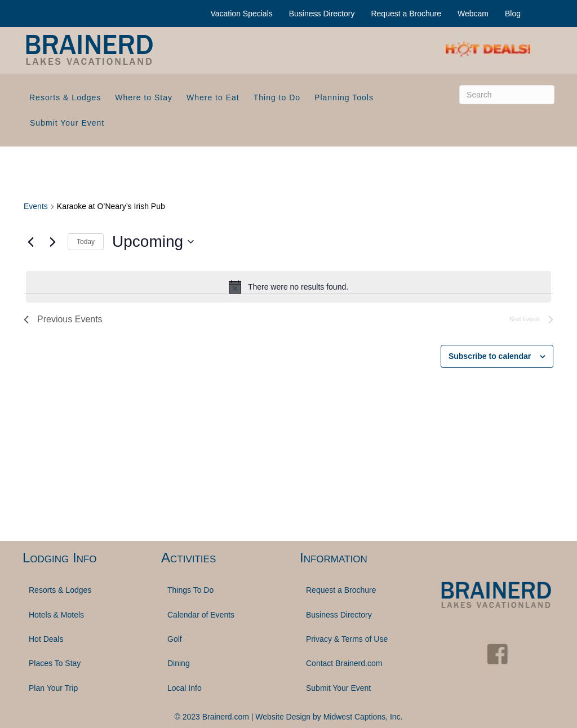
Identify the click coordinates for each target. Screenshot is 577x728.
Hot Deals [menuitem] (46, 639)
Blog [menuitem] (513, 14)
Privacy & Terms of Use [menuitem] (347, 639)
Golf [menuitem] (175, 639)
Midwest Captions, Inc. (363, 717)
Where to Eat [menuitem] (213, 97)
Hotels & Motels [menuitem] (56, 615)
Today (86, 242)
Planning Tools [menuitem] (344, 97)
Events (36, 206)
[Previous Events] (30, 242)
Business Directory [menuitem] (322, 14)
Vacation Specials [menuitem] (242, 14)
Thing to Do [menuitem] (277, 97)
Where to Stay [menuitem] (144, 97)
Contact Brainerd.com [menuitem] (344, 663)
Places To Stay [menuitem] (55, 663)
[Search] (507, 95)
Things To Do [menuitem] (190, 590)
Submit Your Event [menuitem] (67, 123)
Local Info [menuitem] (185, 688)
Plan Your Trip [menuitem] (53, 688)
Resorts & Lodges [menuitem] (65, 97)
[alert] (288, 287)
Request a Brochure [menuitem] (406, 14)
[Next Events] (52, 242)
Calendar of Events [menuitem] (201, 615)
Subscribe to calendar (490, 356)
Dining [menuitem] (179, 663)
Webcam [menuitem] (473, 14)
